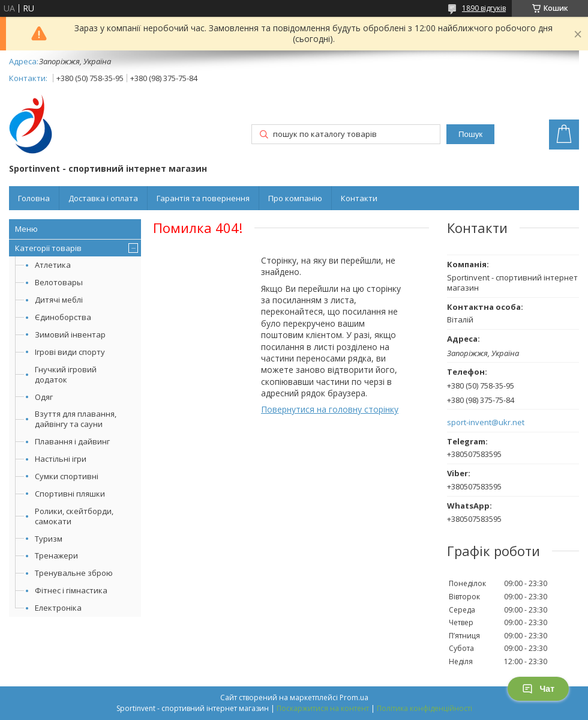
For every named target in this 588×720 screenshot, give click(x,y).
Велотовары (59, 282)
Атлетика (53, 265)
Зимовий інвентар (70, 334)
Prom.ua (354, 697)
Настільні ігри (61, 459)
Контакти (359, 198)
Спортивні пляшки (70, 494)
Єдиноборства (63, 317)
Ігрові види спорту (70, 352)
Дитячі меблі (59, 300)
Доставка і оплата (103, 198)
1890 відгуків (484, 8)
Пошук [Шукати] (470, 134)
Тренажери (56, 555)
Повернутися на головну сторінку (330, 409)
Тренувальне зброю (74, 573)
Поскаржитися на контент (323, 708)
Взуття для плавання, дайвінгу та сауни (76, 419)
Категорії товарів (48, 248)
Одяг (44, 397)
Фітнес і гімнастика (71, 590)
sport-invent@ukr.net (486, 422)
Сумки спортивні (67, 476)
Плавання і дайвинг (72, 441)
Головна (34, 198)
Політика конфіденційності (424, 708)
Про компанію (295, 198)
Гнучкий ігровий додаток (66, 374)
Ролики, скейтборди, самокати (74, 516)
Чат (538, 689)
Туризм (49, 539)
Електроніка (58, 608)
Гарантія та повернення (203, 198)
